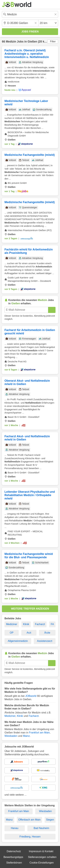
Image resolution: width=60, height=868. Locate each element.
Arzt (29, 633)
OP (12, 633)
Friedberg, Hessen (30, 837)
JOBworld (31, 696)
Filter (53, 41)
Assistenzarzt (45, 641)
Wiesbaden (11, 736)
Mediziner (12, 624)
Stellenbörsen (14, 863)
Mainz (26, 736)
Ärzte (47, 633)
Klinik (26, 624)
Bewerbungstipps (13, 857)
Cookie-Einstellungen (42, 863)
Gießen (32, 42)
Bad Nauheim (41, 828)
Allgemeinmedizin (18, 641)
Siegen (50, 820)
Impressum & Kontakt (41, 851)
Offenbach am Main (29, 820)
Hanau (15, 828)
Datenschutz (14, 851)
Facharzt (40, 624)
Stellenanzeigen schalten (42, 857)
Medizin (11, 42)
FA (52, 624)
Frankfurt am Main (39, 733)
